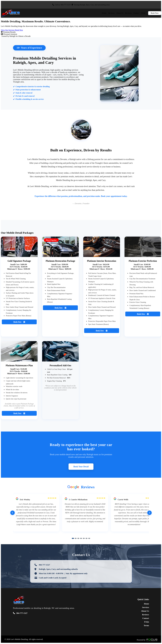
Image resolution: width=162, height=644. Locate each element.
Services (111, 13)
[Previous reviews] (13, 513)
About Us (120, 13)
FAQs (143, 13)
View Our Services (8, 30)
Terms (146, 626)
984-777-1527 (66, 5)
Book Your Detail (81, 467)
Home (104, 13)
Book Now (155, 13)
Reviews (128, 13)
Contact (136, 13)
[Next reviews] (149, 513)
